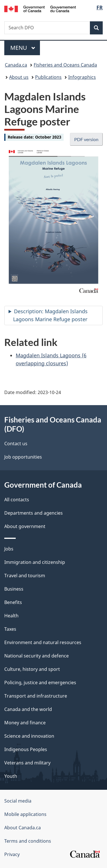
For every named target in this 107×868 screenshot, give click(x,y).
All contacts (17, 500)
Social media (18, 801)
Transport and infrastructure (36, 696)
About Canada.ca (23, 828)
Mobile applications (25, 814)
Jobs (9, 549)
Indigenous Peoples (26, 749)
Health (11, 616)
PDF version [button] (86, 139)
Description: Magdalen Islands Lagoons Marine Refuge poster (50, 315)
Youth (11, 776)
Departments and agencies (34, 513)
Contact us (16, 444)
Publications (48, 77)
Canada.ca (16, 65)
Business (14, 589)
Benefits (13, 602)
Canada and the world (28, 709)
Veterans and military (27, 763)
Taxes (10, 629)
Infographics (82, 77)
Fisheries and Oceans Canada (65, 65)
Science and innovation (29, 736)
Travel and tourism (25, 576)
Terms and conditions (28, 841)
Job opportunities (23, 457)
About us (19, 77)
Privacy (12, 854)
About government (25, 526)
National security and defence (37, 656)
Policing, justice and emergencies (40, 683)
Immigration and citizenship (35, 562)
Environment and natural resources (43, 642)
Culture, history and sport (32, 669)
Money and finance (25, 723)
